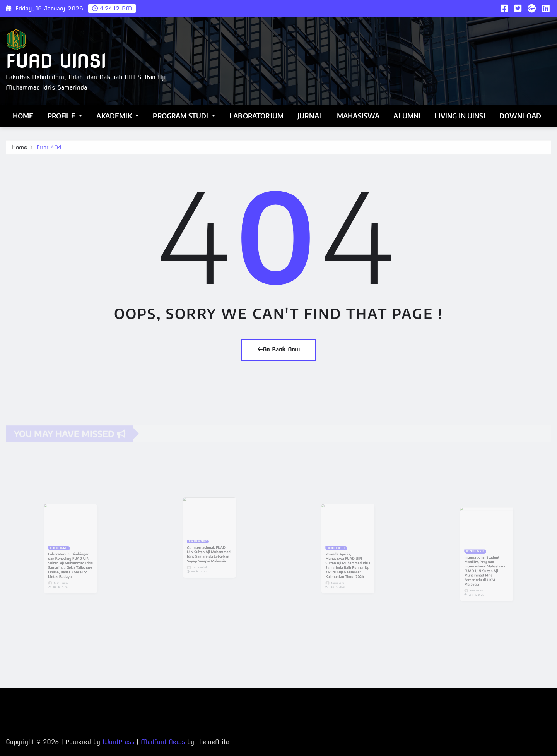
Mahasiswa (358, 116)
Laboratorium (256, 116)
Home (23, 116)
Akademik (118, 116)
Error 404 (49, 149)
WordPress (118, 742)
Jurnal (310, 116)
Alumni (407, 116)
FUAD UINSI (56, 61)
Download (520, 116)
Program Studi (184, 116)
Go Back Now (279, 350)
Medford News (163, 742)
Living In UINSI (460, 116)
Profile (65, 116)
